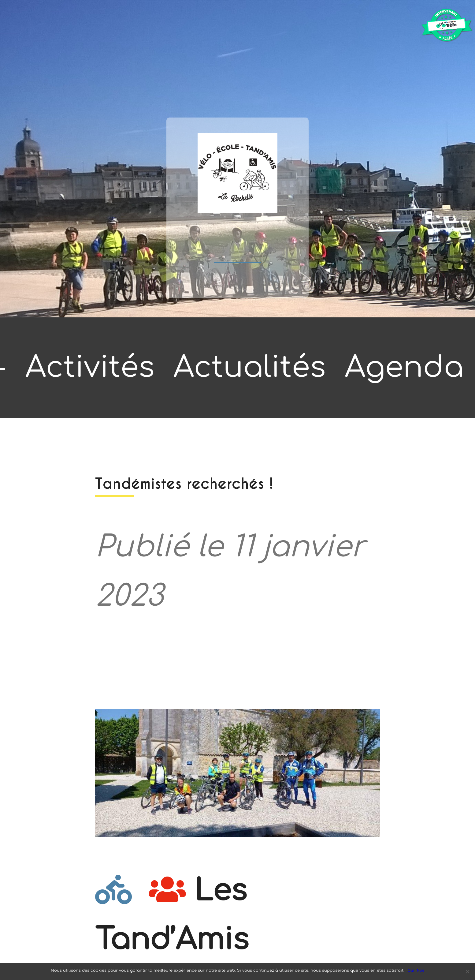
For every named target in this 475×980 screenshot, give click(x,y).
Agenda (404, 367)
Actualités (250, 367)
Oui (410, 970)
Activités (90, 367)
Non (421, 970)
